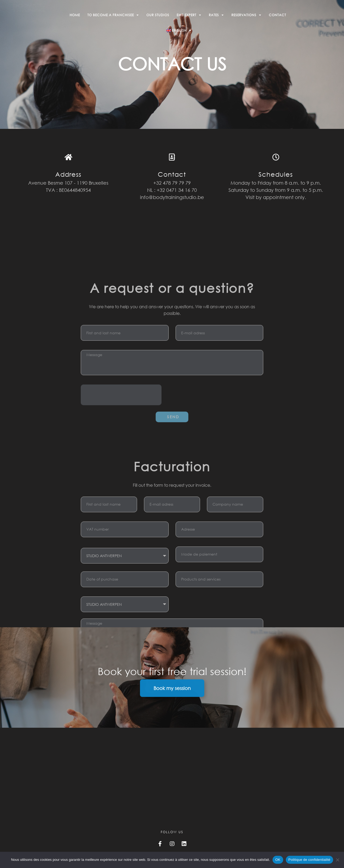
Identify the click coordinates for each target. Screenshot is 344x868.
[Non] (337, 860)
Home (75, 15)
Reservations (246, 15)
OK (278, 860)
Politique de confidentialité (309, 860)
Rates (216, 15)
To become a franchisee (113, 15)
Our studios (158, 15)
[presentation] (121, 485)
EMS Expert (189, 15)
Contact (277, 15)
